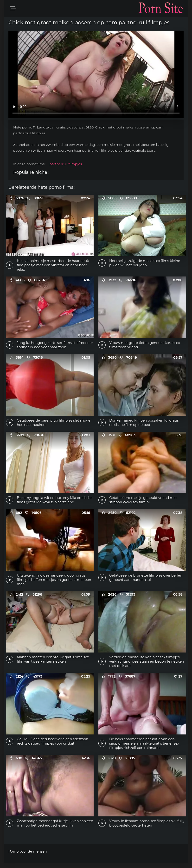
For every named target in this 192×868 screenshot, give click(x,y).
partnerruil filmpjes (66, 164)
